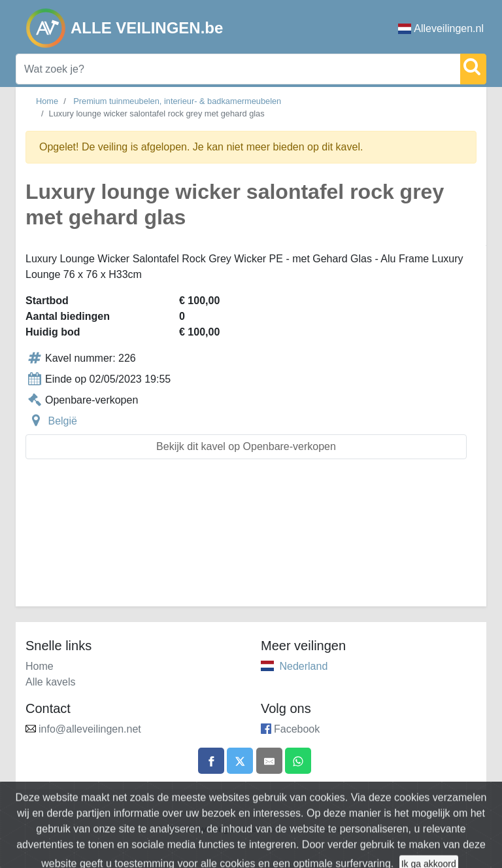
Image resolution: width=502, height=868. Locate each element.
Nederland (303, 666)
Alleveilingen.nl (441, 28)
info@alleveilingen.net (90, 729)
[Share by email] (269, 761)
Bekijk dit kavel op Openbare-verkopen (246, 446)
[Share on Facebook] (211, 761)
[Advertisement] (251, 541)
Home (47, 101)
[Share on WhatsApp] (298, 761)
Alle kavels (50, 682)
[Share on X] (240, 761)
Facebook (297, 729)
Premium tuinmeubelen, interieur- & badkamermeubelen (177, 101)
